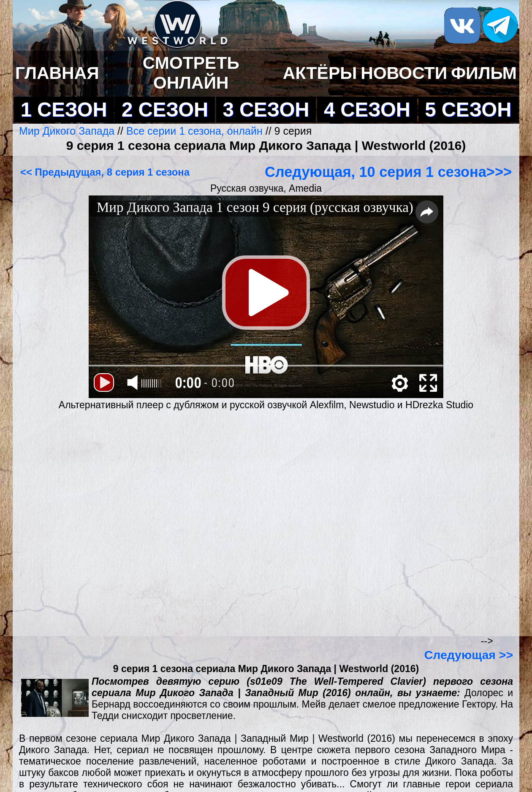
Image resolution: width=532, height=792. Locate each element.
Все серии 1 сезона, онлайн (194, 131)
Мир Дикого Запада (68, 131)
